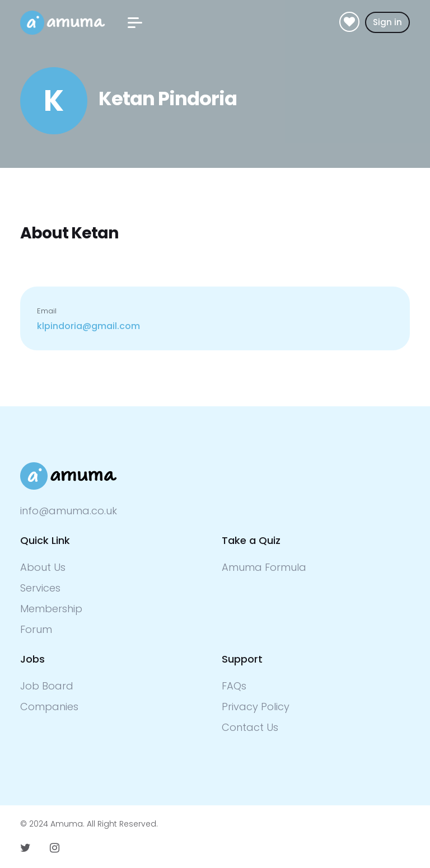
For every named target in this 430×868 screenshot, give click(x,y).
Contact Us (250, 727)
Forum (36, 629)
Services (40, 588)
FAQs (234, 686)
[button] (135, 23)
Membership (51, 609)
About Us (43, 567)
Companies (49, 707)
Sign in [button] (387, 22)
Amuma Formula (264, 567)
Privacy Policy (256, 707)
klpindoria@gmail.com (88, 326)
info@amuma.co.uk (69, 511)
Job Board (47, 686)
